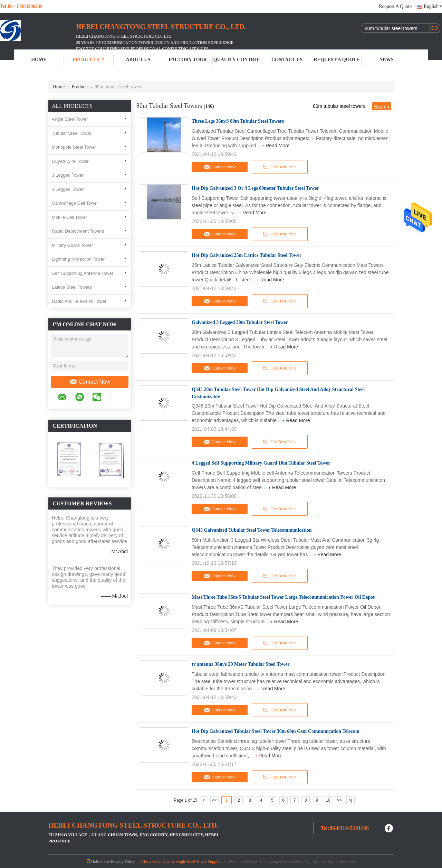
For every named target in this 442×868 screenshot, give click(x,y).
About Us (138, 60)
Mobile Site (98, 861)
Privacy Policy (123, 861)
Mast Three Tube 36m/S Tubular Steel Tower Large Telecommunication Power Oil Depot (283, 597)
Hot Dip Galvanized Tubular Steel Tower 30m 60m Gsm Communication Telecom (276, 731)
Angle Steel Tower (70, 119)
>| (350, 800)
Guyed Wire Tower (70, 161)
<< (214, 800)
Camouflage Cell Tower (75, 203)
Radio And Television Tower (79, 301)
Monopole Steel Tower (74, 147)
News (387, 60)
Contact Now (90, 382)
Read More (277, 146)
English (433, 6)
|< (203, 800)
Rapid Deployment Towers (78, 231)
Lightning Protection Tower (78, 259)
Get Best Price (280, 167)
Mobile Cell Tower (69, 217)
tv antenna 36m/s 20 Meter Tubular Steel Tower (241, 664)
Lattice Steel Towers (72, 287)
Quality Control (237, 60)
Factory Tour (188, 60)
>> (339, 800)
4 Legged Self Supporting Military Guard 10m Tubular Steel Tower (261, 463)
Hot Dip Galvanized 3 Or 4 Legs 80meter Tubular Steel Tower (255, 188)
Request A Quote (395, 6)
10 (328, 800)
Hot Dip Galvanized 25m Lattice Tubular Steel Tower (247, 255)
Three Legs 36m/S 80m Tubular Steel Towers (238, 121)
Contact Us (287, 60)
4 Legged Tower (68, 189)
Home (39, 60)
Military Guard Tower (72, 245)
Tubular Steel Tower (72, 133)
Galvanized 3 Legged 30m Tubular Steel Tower (240, 322)
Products (88, 60)
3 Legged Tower (68, 175)
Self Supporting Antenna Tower (83, 273)
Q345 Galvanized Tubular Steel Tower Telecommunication (252, 530)
